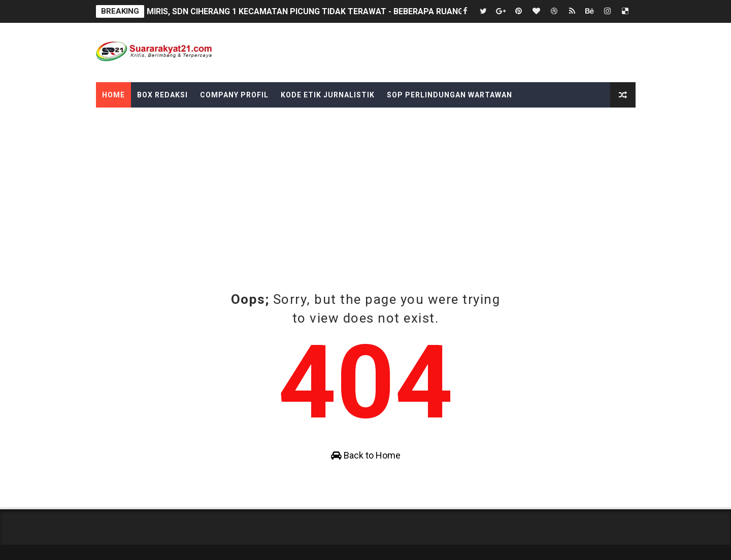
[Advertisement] (366, 214)
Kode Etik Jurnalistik (328, 95)
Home (113, 95)
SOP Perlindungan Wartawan (450, 95)
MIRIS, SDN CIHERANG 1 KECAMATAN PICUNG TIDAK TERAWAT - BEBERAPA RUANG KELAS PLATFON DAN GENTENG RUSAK (381, 11)
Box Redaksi (162, 95)
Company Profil (234, 95)
